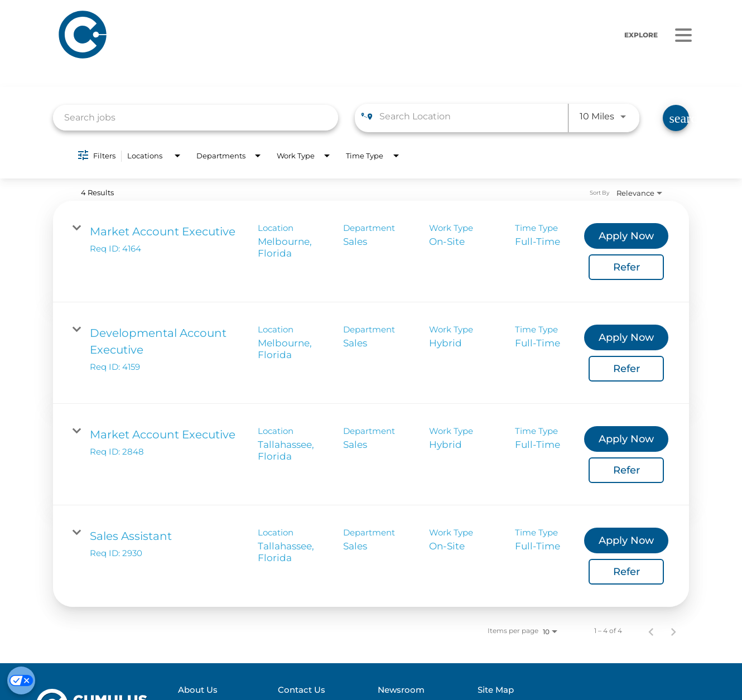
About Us (210, 690)
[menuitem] (235, 691)
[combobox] (196, 117)
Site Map (498, 690)
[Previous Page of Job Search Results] (651, 631)
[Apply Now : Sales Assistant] (626, 540)
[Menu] (683, 35)
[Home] (220, 35)
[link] (371, 252)
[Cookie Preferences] (21, 680)
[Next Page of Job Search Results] (673, 631)
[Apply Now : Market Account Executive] (626, 236)
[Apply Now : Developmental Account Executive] (626, 337)
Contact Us (310, 690)
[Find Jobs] (676, 118)
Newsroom (406, 690)
